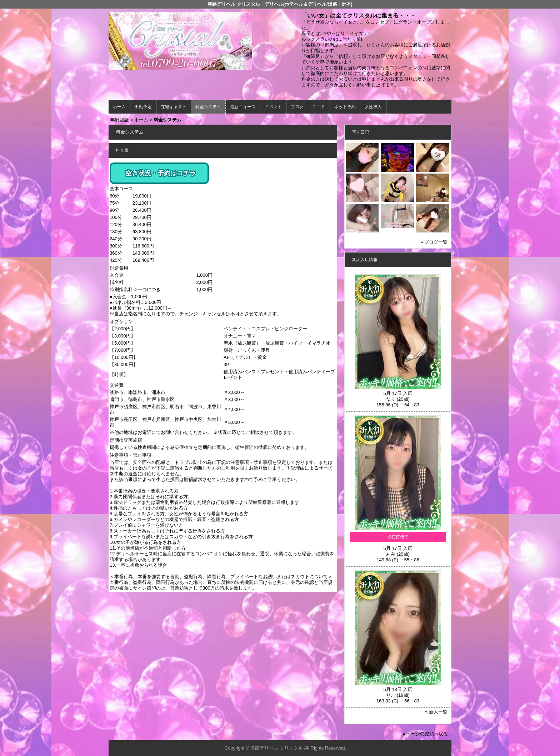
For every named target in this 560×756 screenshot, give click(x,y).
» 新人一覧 (436, 712)
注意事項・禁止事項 (131, 455)
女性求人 (373, 107)
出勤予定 (143, 107)
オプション (121, 322)
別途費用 (119, 268)
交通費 (117, 385)
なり (391, 399)
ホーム (119, 107)
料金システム (208, 107)
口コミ (319, 107)
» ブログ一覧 (434, 242)
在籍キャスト (174, 107)
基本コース (121, 189)
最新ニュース (243, 107)
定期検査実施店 (126, 440)
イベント (273, 107)
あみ (391, 554)
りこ (391, 695)
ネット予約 (345, 107)
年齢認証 (120, 120)
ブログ (297, 107)
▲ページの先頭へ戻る (425, 734)
